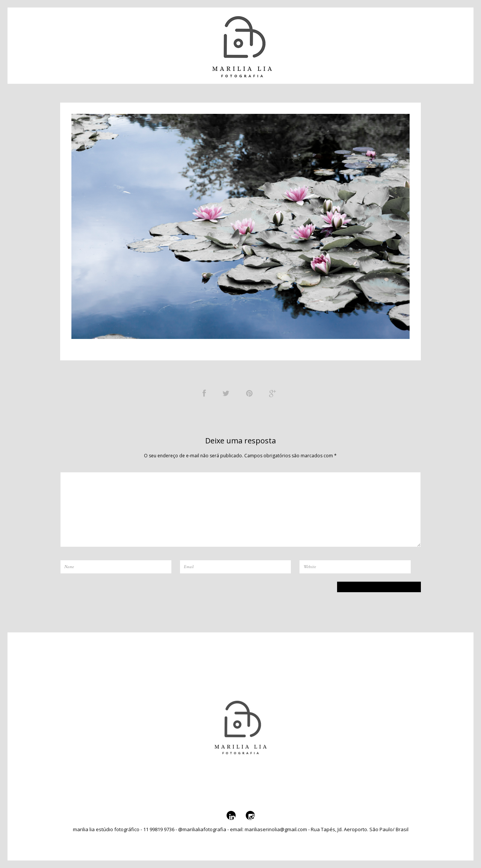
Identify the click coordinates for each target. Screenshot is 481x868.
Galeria (359, 44)
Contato (54, 44)
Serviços (324, 44)
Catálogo (135, 44)
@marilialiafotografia (413, 44)
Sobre (169, 44)
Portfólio (92, 44)
